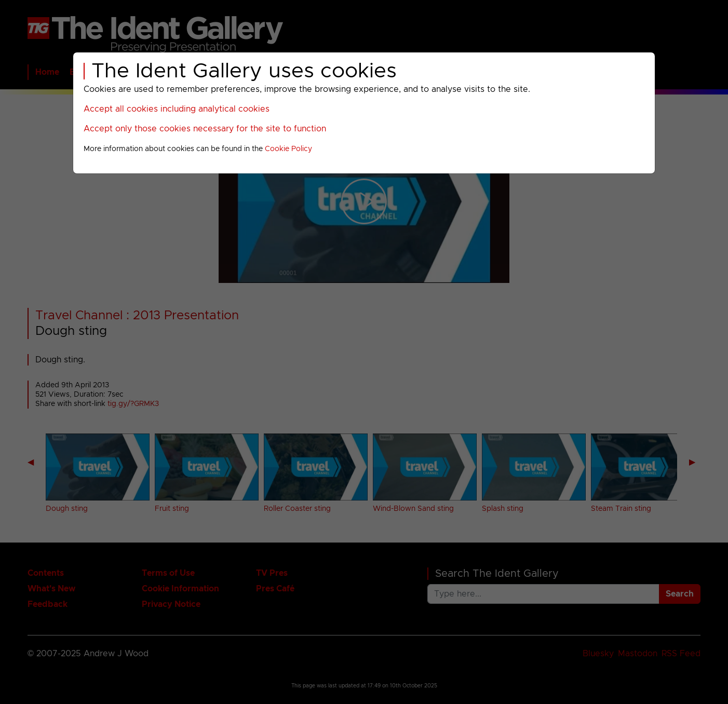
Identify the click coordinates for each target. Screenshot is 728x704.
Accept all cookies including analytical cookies (177, 109)
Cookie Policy (288, 149)
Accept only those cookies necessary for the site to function (205, 129)
